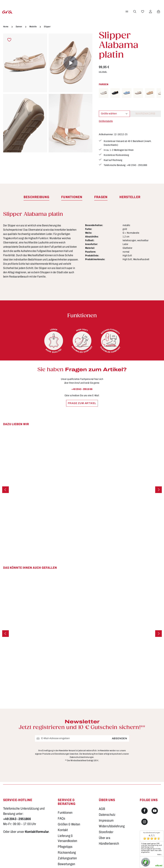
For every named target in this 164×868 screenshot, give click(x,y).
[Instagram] (144, 822)
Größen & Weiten (69, 824)
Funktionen (65, 813)
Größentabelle (106, 121)
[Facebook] (144, 811)
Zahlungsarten (67, 858)
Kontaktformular (37, 832)
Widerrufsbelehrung (112, 826)
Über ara (105, 838)
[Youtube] (155, 811)
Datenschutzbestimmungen (82, 757)
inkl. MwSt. (103, 72)
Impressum (106, 821)
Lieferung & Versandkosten (67, 838)
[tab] (36, 197)
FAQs (61, 818)
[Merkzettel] (142, 12)
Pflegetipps (65, 847)
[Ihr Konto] (150, 12)
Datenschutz (107, 815)
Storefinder (106, 832)
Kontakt (63, 830)
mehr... (160, 854)
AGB (102, 809)
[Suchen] (134, 12)
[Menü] (126, 12)
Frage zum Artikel (82, 403)
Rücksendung (67, 853)
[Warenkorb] (158, 12)
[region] (48, 93)
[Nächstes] (158, 490)
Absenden (120, 738)
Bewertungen (66, 864)
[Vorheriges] (6, 490)
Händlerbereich (109, 844)
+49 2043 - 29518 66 (82, 389)
